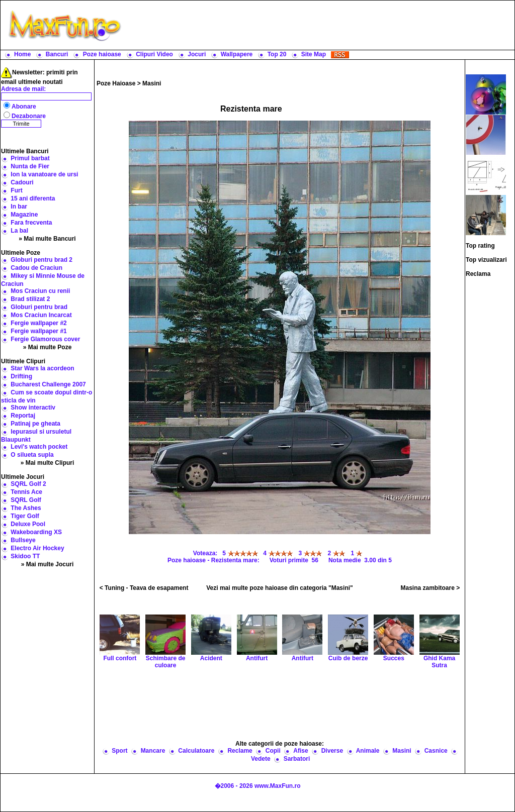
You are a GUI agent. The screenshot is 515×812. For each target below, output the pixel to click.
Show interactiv (33, 408)
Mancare (153, 751)
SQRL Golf (26, 500)
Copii (273, 751)
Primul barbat (30, 158)
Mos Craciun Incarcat (41, 315)
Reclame (240, 751)
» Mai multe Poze (48, 347)
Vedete (261, 759)
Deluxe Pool (28, 524)
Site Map (314, 54)
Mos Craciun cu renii (40, 291)
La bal (19, 231)
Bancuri (57, 54)
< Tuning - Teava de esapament (144, 588)
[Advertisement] (320, 25)
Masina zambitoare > (431, 588)
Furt (16, 190)
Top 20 (277, 54)
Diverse (332, 751)
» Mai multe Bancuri (47, 239)
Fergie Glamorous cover (45, 339)
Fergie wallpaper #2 (38, 323)
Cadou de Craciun (36, 268)
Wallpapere (237, 54)
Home (22, 54)
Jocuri (197, 54)
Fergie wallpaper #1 (38, 331)
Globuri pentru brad (39, 307)
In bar (19, 207)
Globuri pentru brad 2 (41, 260)
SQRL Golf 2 (28, 484)
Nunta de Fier (30, 166)
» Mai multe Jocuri (48, 564)
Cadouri (22, 182)
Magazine (24, 215)
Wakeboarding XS (36, 532)
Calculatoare (196, 751)
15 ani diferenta (33, 198)
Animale (368, 751)
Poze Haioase (116, 83)
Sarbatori (297, 759)
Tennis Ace (26, 492)
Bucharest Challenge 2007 (48, 384)
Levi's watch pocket (39, 447)
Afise (301, 751)
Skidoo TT (25, 556)
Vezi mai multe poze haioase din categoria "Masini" (279, 588)
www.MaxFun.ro (278, 786)
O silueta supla (32, 455)
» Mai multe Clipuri (48, 463)
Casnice (436, 751)
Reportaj (23, 416)
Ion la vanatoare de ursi (44, 174)
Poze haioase (102, 54)
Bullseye (23, 540)
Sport (119, 751)
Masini (152, 83)
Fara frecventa (31, 223)
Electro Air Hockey (37, 548)
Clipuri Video (154, 54)
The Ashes (26, 508)
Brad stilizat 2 (30, 299)
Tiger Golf (25, 516)
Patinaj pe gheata (35, 424)
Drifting (21, 376)
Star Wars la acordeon (42, 368)
